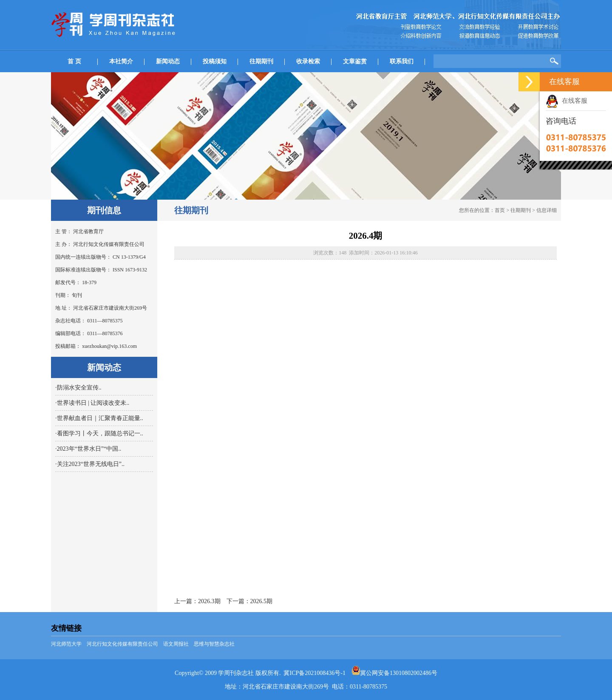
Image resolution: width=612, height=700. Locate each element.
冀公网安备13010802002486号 (394, 673)
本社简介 (121, 61)
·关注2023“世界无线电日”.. (90, 464)
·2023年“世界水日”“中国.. (88, 449)
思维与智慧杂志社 (214, 644)
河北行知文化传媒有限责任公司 (122, 644)
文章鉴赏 (355, 61)
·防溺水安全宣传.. (78, 388)
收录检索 (308, 61)
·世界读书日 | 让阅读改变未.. (92, 403)
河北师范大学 (66, 644)
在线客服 (567, 101)
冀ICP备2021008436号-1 (314, 673)
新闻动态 (168, 61)
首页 (500, 210)
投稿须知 (215, 61)
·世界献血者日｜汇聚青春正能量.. (99, 418)
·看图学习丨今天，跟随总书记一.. (99, 433)
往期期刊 (261, 61)
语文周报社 (176, 644)
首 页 (74, 61)
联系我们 (402, 61)
